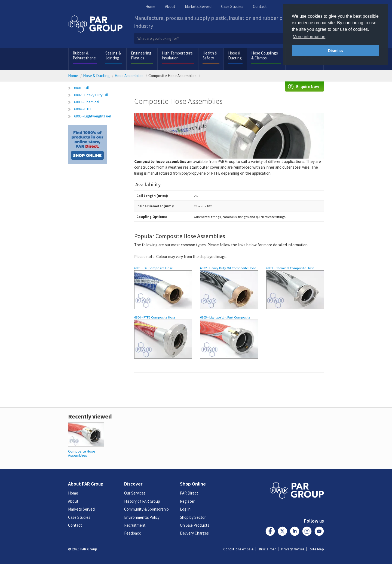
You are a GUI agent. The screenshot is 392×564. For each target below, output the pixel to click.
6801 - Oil (81, 88)
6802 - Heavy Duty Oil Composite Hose (228, 268)
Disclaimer (267, 549)
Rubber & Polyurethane (84, 55)
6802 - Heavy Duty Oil (91, 95)
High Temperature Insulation (177, 55)
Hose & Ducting (235, 55)
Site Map (317, 549)
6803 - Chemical (87, 102)
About (170, 6)
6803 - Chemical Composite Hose (290, 268)
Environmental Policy (142, 517)
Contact (260, 6)
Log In (185, 509)
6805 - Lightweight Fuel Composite (225, 317)
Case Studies (232, 6)
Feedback (132, 533)
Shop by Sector (193, 517)
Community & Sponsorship (146, 509)
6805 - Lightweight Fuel (93, 116)
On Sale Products (195, 525)
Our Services (135, 493)
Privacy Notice (293, 549)
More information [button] (309, 37)
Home (150, 6)
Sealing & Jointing (113, 55)
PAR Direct (189, 493)
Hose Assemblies (129, 76)
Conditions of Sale (238, 549)
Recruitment (135, 525)
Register (187, 501)
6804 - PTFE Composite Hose (155, 317)
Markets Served (198, 6)
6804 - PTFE (83, 109)
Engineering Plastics (141, 55)
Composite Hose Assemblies (82, 453)
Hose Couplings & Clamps (265, 55)
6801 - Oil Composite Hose (153, 268)
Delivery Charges (194, 533)
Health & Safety (210, 55)
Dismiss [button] (335, 51)
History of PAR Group (142, 501)
